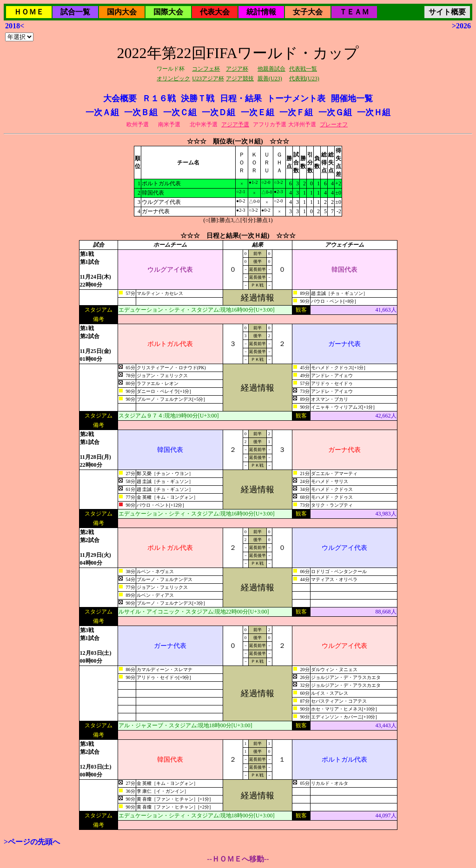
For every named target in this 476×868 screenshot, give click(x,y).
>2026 (461, 26)
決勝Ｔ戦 (198, 98)
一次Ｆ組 (296, 112)
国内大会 (122, 12)
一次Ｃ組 (180, 112)
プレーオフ (334, 124)
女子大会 (308, 12)
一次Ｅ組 (258, 112)
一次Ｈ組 (374, 112)
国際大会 (168, 12)
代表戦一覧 (303, 69)
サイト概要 (447, 12)
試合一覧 (75, 12)
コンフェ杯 (206, 69)
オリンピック (173, 78)
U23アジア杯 (208, 78)
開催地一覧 (352, 98)
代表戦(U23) (304, 78)
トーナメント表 (296, 98)
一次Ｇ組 (335, 112)
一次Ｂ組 (141, 112)
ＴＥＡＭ (354, 12)
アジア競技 (240, 78)
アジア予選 (235, 124)
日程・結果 (241, 98)
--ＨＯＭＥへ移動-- (238, 859)
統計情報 (261, 12)
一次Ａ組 (102, 112)
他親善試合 (271, 69)
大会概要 (120, 98)
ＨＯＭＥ (29, 12)
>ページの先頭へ (32, 842)
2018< (15, 26)
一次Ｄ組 (218, 112)
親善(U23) (270, 78)
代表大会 (215, 12)
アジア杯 (237, 69)
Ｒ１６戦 (159, 98)
